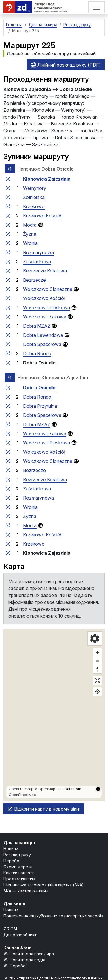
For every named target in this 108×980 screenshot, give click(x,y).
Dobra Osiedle (39, 363)
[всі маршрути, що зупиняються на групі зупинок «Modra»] (8, 225)
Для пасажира (19, 843)
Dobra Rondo (37, 353)
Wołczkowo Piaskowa (47, 308)
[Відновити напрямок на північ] (97, 669)
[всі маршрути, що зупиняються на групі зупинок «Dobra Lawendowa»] (8, 335)
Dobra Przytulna (40, 406)
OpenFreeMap (21, 789)
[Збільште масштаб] (97, 653)
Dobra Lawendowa (43, 335)
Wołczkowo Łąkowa (45, 317)
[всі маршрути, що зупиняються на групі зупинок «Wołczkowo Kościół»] (8, 298)
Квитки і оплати (19, 873)
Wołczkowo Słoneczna (48, 289)
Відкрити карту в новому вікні (43, 809)
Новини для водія (24, 959)
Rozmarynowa (38, 252)
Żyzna (30, 234)
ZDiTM (10, 929)
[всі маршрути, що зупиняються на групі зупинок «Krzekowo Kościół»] (8, 216)
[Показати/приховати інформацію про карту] (98, 789)
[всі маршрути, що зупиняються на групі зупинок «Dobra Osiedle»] (8, 363)
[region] (54, 715)
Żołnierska (34, 197)
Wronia (30, 243)
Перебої (12, 861)
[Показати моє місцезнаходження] (97, 692)
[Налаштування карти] (95, 639)
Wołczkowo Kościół (44, 298)
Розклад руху (17, 855)
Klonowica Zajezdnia (47, 179)
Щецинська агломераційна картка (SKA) (44, 885)
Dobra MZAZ (37, 326)
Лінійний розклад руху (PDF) (66, 65)
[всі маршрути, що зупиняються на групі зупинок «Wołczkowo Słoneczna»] (8, 289)
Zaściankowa (37, 262)
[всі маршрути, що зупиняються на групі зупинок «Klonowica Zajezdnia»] (8, 179)
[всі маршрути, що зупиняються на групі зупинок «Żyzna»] (8, 234)
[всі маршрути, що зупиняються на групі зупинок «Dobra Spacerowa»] (8, 344)
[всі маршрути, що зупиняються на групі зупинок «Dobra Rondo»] (8, 353)
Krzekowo (34, 206)
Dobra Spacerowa (42, 344)
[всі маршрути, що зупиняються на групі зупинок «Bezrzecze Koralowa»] (8, 271)
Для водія (14, 904)
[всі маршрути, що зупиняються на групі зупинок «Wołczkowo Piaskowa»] (8, 308)
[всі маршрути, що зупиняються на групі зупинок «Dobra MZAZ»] (8, 326)
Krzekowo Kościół (42, 216)
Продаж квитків (19, 879)
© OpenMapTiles (49, 789)
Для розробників (20, 935)
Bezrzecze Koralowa (45, 271)
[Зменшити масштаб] (97, 661)
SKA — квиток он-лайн (26, 891)
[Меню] (96, 7)
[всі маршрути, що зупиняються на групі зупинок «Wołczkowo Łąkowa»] (8, 317)
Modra (30, 225)
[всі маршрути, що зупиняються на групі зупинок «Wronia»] (8, 243)
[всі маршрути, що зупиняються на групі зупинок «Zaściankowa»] (8, 262)
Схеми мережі (18, 867)
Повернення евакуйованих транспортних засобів (53, 916)
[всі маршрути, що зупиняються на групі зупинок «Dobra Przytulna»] (8, 406)
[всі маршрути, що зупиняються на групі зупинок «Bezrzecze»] (8, 280)
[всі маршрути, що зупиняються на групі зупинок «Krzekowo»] (8, 206)
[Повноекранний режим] (97, 680)
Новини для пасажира (29, 953)
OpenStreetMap (22, 795)
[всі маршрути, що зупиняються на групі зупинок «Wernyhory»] (8, 188)
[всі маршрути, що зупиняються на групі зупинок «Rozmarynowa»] (8, 252)
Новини (11, 849)
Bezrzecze (34, 280)
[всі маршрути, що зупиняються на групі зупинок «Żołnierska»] (8, 197)
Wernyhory (35, 188)
